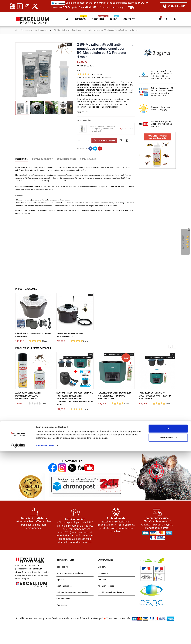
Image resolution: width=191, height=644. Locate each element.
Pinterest (100, 149)
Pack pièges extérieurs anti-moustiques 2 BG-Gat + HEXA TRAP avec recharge (155, 412)
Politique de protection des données (74, 610)
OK (168, 622)
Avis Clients (183, 242)
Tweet (95, 149)
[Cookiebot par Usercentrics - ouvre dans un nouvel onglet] (18, 639)
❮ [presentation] (170, 363)
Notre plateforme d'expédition (71, 590)
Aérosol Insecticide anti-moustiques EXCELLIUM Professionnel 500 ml (30, 412)
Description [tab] (22, 159)
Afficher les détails (45, 639)
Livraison (102, 597)
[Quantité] (84, 140)
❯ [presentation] (174, 363)
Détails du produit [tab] (42, 159)
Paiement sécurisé (107, 604)
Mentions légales (65, 604)
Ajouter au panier (104, 141)
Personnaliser (168, 631)
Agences (61, 597)
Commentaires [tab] (88, 159)
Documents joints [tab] (66, 159)
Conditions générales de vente (113, 610)
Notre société (63, 583)
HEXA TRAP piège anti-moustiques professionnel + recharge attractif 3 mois (114, 412)
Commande (103, 590)
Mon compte (175, 19)
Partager (90, 149)
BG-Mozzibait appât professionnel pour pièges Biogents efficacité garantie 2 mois (103, 129)
